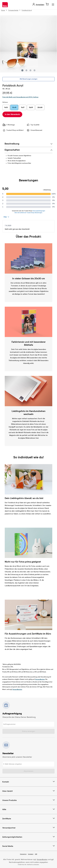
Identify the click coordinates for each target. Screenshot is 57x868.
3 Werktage (9, 125)
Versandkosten (40, 679)
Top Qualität (33, 125)
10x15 (14, 107)
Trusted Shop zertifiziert (13, 130)
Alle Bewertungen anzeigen (29, 79)
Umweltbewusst (34, 130)
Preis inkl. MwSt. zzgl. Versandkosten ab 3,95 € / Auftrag (20, 97)
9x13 (6, 107)
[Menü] (53, 5)
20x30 (40, 107)
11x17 (23, 107)
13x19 (31, 107)
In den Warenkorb (12, 114)
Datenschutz (23, 854)
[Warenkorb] (47, 4)
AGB (36, 854)
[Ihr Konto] (38, 5)
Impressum (31, 854)
